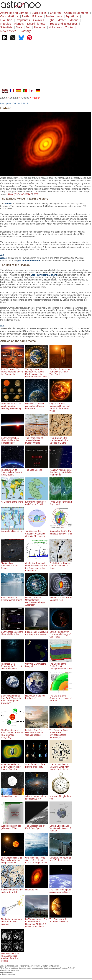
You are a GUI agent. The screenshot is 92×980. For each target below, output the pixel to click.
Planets (19, 24)
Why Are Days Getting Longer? (37, 664)
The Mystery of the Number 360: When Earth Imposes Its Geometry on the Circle (37, 372)
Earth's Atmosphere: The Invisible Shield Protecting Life (12, 439)
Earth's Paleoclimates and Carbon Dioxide (37, 502)
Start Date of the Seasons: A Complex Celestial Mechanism (37, 533)
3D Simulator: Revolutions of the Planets (12, 564)
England (14, 98)
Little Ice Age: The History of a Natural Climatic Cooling (37, 731)
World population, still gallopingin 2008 (12, 826)
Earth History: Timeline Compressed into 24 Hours (61, 564)
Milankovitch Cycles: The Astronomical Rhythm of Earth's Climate (12, 956)
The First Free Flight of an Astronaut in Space (61, 890)
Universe (40, 27)
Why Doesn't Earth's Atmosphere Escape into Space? (37, 405)
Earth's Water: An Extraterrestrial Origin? (12, 598)
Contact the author (8, 975)
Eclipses (37, 16)
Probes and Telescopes (63, 24)
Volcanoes (55, 27)
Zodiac (69, 27)
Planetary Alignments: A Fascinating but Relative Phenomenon (61, 471)
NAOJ (23, 194)
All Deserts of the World (12, 501)
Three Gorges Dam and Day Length (61, 502)
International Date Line (12, 530)
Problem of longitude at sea (61, 796)
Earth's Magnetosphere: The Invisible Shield (12, 632)
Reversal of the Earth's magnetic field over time (61, 531)
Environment (54, 16)
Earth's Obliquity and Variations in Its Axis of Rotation (61, 827)
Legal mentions (6, 972)
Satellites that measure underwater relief (12, 890)
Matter (62, 20)
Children (55, 13)
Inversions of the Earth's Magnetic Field (61, 598)
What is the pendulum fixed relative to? (37, 796)
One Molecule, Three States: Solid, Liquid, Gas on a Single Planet (37, 859)
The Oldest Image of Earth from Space (37, 826)
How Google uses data (9, 970)
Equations (72, 16)
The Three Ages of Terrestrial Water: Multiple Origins (37, 439)
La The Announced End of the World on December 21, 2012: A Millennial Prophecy (37, 922)
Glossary (25, 31)
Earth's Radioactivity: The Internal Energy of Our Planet (61, 633)
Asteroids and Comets (14, 13)
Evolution (6, 20)
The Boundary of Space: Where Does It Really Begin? (12, 471)
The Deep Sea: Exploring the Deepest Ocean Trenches (12, 665)
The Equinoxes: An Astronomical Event (61, 919)
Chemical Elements (76, 13)
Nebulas (6, 24)
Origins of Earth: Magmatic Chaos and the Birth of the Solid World (61, 406)
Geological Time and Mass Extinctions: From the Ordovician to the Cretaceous (37, 566)
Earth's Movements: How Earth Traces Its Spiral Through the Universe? (12, 698)
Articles (25, 98)
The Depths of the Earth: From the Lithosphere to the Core (61, 665)
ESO (17, 194)
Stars (19, 27)
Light (51, 20)
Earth (25, 16)
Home (4, 98)
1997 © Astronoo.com (9, 966)
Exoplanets (23, 20)
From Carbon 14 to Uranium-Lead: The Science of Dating (61, 439)
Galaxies (39, 20)
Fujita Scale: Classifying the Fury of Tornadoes (37, 632)
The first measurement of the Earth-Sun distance (12, 920)
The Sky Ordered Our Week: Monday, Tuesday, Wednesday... (12, 405)
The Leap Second (37, 469)
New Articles (8, 31)
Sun (28, 27)
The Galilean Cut (12, 795)
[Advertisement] (46, 66)
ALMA (11, 194)
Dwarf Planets (36, 24)
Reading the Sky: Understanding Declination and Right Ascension (37, 600)
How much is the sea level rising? (37, 696)
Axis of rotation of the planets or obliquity (37, 764)
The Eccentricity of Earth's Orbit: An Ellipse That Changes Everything (12, 733)
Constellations (9, 16)
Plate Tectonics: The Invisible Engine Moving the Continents (12, 370)
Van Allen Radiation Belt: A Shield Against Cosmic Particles (12, 766)
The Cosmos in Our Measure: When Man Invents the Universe (61, 766)
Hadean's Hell (37, 888)
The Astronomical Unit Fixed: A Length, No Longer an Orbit (12, 859)
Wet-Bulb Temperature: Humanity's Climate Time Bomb (61, 370)
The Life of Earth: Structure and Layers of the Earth (61, 697)
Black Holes (39, 13)
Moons (74, 20)
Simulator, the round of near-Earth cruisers (61, 858)
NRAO (29, 194)
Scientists (6, 27)
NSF (36, 194)
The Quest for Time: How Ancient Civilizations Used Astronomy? (61, 733)
